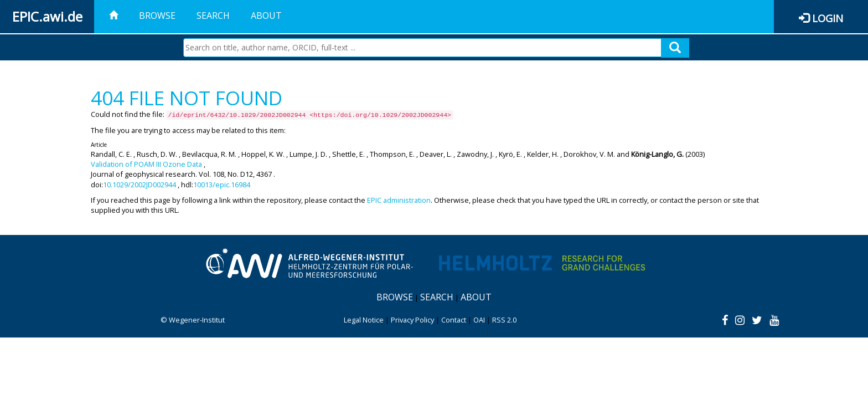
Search (213, 16)
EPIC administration (399, 200)
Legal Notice (364, 320)
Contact (454, 320)
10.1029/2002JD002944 (139, 185)
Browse (157, 16)
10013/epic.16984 (222, 185)
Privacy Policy (412, 320)
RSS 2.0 (504, 320)
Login (828, 18)
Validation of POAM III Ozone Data (146, 164)
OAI (479, 320)
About (266, 16)
